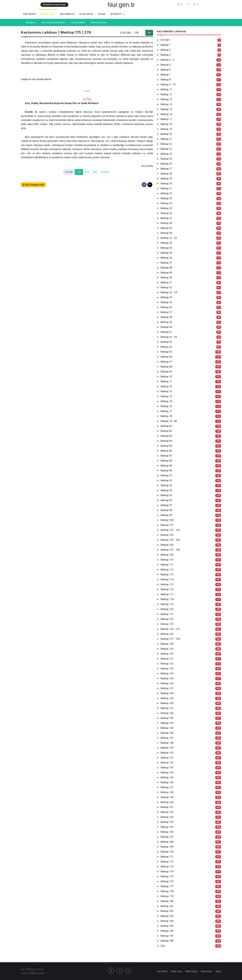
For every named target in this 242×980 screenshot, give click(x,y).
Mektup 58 (166, 317)
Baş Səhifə (162, 971)
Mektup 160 (167, 802)
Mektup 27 (166, 169)
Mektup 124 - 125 (170, 629)
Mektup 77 (166, 411)
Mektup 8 (166, 80)
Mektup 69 (166, 372)
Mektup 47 (166, 263)
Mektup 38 (166, 223)
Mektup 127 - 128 (170, 639)
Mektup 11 (166, 89)
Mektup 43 (166, 243)
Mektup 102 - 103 (170, 530)
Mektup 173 (167, 867)
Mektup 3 (166, 55)
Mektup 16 (166, 114)
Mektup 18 (166, 124)
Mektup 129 (167, 649)
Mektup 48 (166, 268)
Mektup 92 (166, 480)
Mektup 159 (167, 797)
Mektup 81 (166, 426)
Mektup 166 (167, 832)
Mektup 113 (167, 575)
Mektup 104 (167, 535)
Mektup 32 (166, 193)
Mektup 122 (167, 619)
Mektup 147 (167, 738)
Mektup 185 (167, 926)
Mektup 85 (166, 446)
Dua (163, 946)
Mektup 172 (167, 862)
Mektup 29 (166, 179)
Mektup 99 (166, 515)
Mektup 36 (166, 213)
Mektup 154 (167, 773)
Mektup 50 (166, 278)
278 (79, 172)
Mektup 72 (166, 386)
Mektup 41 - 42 (169, 238)
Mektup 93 (166, 485)
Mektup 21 (166, 139)
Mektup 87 (166, 456)
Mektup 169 (167, 847)
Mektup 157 (167, 787)
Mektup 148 (167, 743)
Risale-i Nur (176, 971)
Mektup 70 (166, 377)
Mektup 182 (167, 911)
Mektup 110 (167, 560)
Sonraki (105, 172)
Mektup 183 (167, 916)
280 (95, 172)
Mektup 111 (167, 565)
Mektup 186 (167, 931)
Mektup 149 (167, 748)
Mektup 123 (167, 624)
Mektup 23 (166, 149)
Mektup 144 (167, 723)
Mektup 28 (166, 174)
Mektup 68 (166, 367)
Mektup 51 (166, 283)
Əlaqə (218, 971)
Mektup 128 (167, 644)
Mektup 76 (166, 406)
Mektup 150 (167, 753)
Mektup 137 (167, 688)
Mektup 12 (166, 94)
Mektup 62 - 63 (169, 337)
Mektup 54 (166, 297)
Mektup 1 (166, 45)
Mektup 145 (167, 728)
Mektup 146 (167, 733)
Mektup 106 (167, 545)
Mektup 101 (167, 525)
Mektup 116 (167, 589)
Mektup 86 (166, 451)
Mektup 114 (167, 579)
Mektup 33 (166, 198)
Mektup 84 (166, 441)
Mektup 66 (166, 357)
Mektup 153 (167, 768)
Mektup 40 (166, 233)
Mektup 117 (167, 594)
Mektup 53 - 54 (169, 292)
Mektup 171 (167, 857)
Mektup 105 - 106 (170, 540)
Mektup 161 (167, 807)
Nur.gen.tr (121, 5)
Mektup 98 (166, 510)
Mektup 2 (166, 50)
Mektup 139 (167, 698)
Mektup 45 (166, 253)
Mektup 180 (167, 901)
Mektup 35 (166, 208)
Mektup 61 (166, 332)
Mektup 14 (166, 104)
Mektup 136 (167, 683)
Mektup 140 (167, 703)
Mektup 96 (166, 500)
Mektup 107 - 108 (170, 550)
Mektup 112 (167, 570)
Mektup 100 (167, 520)
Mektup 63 (166, 342)
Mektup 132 (167, 664)
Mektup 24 (166, 154)
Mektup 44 (166, 248)
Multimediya (192, 971)
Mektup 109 (167, 555)
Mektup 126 (167, 634)
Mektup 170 (167, 852)
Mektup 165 (167, 827)
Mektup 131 (167, 659)
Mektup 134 (167, 674)
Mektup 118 (167, 599)
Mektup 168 (167, 842)
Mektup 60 (166, 327)
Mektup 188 (167, 941)
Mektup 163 (167, 817)
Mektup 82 (166, 431)
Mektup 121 (167, 614)
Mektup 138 (167, 693)
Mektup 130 (167, 654)
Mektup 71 (166, 381)
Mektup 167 (167, 837)
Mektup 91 (166, 476)
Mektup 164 (167, 822)
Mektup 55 (166, 302)
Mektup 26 (166, 164)
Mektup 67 (166, 362)
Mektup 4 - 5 (167, 60)
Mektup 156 (167, 782)
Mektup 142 (167, 713)
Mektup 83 (166, 436)
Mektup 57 (166, 312)
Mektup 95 (166, 495)
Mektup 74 (166, 396)
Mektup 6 (166, 70)
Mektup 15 (166, 109)
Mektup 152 (167, 763)
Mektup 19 (166, 129)
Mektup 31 (166, 188)
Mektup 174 (167, 871)
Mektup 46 (166, 258)
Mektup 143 (167, 718)
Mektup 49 (166, 273)
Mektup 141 (167, 708)
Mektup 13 (166, 99)
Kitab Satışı (207, 971)
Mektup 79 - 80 (169, 421)
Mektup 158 (167, 792)
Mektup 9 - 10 (168, 85)
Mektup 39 (166, 228)
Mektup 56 (166, 307)
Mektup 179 (167, 896)
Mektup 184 (167, 921)
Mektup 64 (166, 347)
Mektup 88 (166, 461)
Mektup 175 (167, 876)
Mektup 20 (166, 134)
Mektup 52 (166, 287)
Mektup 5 (166, 65)
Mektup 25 (166, 159)
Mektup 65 (166, 352)
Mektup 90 (166, 471)
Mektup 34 (166, 203)
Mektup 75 (166, 401)
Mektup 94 (166, 490)
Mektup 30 (166, 184)
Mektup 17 (166, 119)
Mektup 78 (166, 416)
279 (87, 172)
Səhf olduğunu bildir (33, 185)
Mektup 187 (167, 936)
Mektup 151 (167, 758)
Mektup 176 (167, 881)
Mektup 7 (166, 75)
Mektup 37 (166, 218)
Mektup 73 (166, 391)
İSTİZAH (165, 40)
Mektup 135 (167, 678)
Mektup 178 (167, 891)
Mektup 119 (167, 604)
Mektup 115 (167, 584)
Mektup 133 (167, 669)
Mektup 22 (166, 144)
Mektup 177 (167, 886)
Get (149, 33)
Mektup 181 (167, 906)
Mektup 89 (166, 466)
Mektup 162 (167, 812)
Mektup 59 (166, 322)
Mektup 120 (167, 609)
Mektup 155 (167, 777)
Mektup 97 (166, 505)
